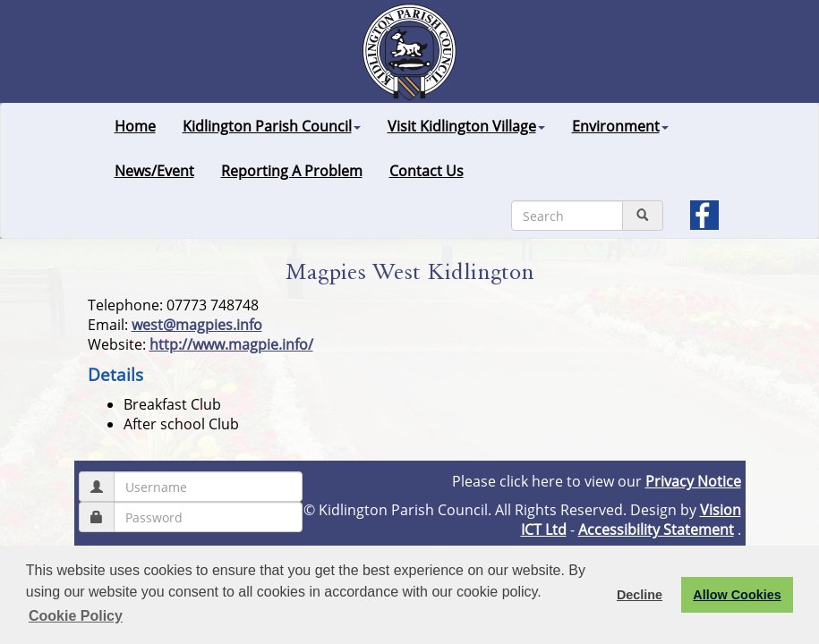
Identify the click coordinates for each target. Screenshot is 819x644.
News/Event (154, 171)
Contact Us (427, 171)
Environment (620, 126)
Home (135, 126)
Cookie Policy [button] (76, 616)
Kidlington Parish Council (272, 126)
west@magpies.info (197, 325)
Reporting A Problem (292, 171)
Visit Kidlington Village (466, 126)
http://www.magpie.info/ (231, 344)
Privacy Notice (693, 481)
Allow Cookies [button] (737, 595)
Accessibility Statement (656, 530)
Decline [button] (640, 595)
